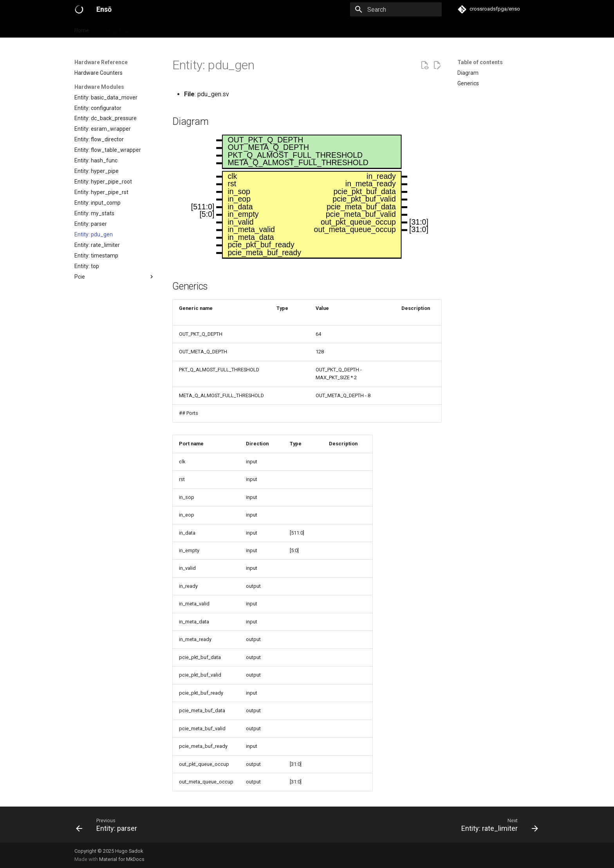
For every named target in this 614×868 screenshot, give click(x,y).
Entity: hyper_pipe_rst (101, 192)
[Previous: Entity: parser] (109, 825)
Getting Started (118, 29)
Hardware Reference (208, 29)
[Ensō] (79, 9)
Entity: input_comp (98, 203)
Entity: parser (91, 224)
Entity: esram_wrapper (103, 129)
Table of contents (480, 62)
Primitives (160, 29)
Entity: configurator (98, 108)
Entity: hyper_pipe (97, 171)
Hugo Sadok (129, 851)
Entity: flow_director (99, 139)
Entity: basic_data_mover (106, 97)
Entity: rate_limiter (97, 245)
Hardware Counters (98, 73)
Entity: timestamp (96, 256)
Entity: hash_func (96, 160)
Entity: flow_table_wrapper (108, 150)
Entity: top (87, 266)
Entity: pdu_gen (94, 234)
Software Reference (270, 29)
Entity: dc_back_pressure (106, 118)
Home (82, 29)
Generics (468, 83)
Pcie (115, 277)
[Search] (396, 9)
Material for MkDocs (122, 859)
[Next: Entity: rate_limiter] (497, 825)
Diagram (468, 73)
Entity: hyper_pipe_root (103, 182)
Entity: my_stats (94, 213)
